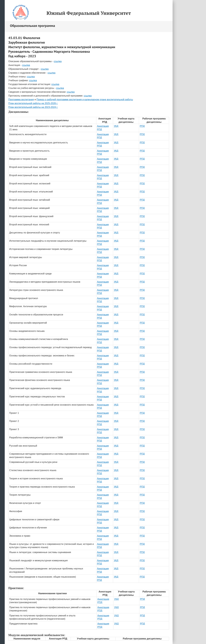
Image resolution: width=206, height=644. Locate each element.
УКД (116, 126)
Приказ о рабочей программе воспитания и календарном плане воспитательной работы (85, 100)
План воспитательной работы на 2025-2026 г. (33, 103)
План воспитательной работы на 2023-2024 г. (33, 107)
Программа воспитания (21, 100)
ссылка (58, 61)
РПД (142, 126)
